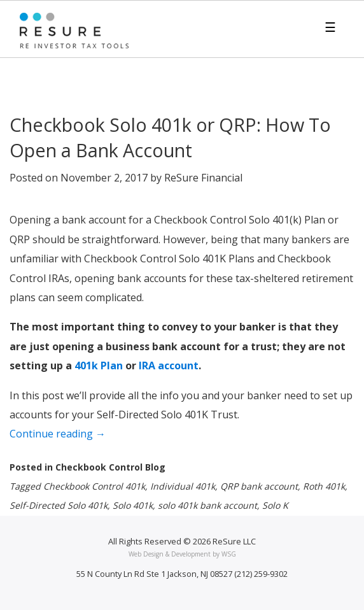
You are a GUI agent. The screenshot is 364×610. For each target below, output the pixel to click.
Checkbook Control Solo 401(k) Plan (240, 220)
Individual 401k (183, 486)
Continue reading (81, 435)
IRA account (169, 365)
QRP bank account (259, 486)
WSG (229, 554)
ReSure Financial (203, 178)
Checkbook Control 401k (94, 486)
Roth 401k (324, 486)
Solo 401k (133, 505)
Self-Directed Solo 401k (59, 505)
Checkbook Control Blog (110, 467)
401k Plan (99, 365)
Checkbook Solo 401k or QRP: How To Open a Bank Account (170, 137)
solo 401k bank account (207, 505)
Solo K (275, 505)
